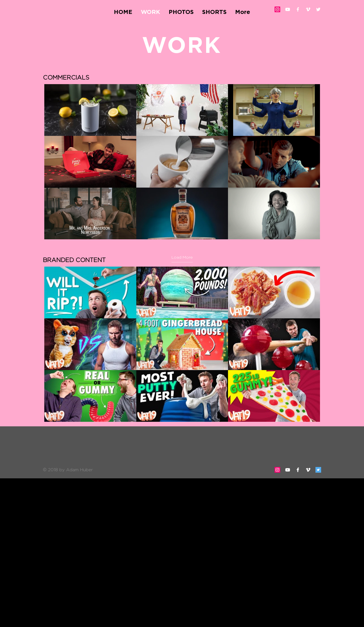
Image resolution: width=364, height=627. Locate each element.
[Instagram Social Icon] (277, 9)
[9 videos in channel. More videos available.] (182, 162)
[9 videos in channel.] (182, 344)
